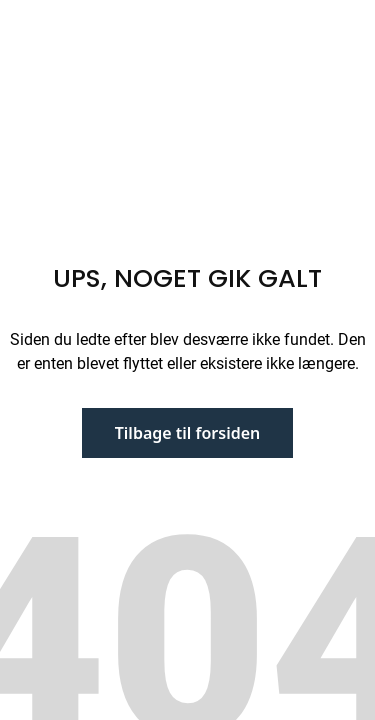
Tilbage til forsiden (188, 433)
